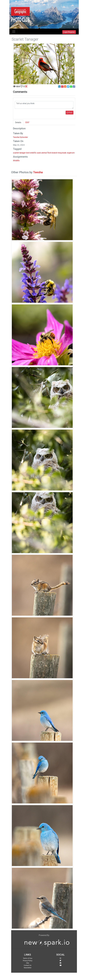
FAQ (28, 963)
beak (64, 153)
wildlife (33, 153)
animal (44, 153)
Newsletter (28, 968)
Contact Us (28, 965)
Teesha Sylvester (20, 137)
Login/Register (69, 32)
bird (28, 153)
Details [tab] (18, 122)
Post (69, 113)
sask (39, 153)
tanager (23, 153)
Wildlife (16, 161)
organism (71, 153)
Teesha (38, 172)
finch (49, 153)
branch (55, 153)
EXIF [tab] (27, 122)
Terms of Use (28, 958)
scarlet (16, 153)
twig (60, 153)
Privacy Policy (28, 961)
